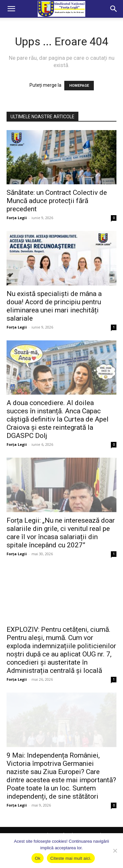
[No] (115, 851)
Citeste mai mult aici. (71, 858)
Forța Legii (17, 218)
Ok (38, 858)
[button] (11, 9)
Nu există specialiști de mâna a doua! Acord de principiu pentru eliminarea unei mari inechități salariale (54, 306)
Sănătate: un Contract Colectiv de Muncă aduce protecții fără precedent (57, 201)
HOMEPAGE (79, 86)
